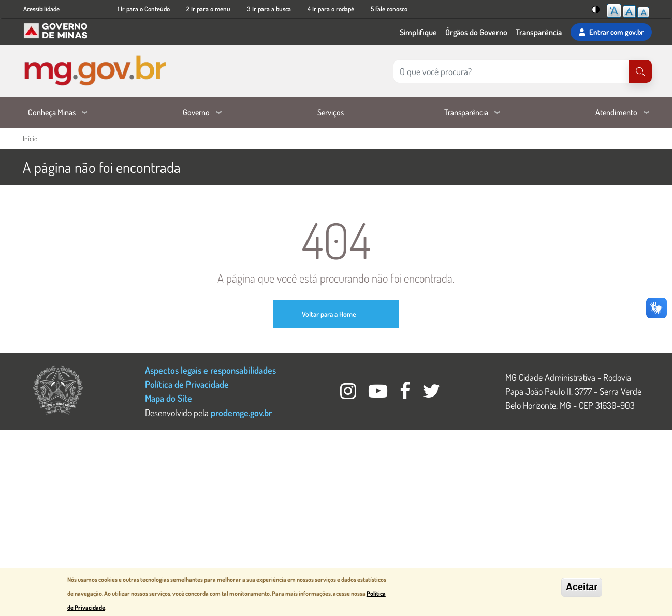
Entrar (611, 32)
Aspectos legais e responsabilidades (210, 370)
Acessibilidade (41, 9)
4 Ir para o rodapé (331, 9)
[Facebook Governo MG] (406, 394)
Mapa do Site (169, 398)
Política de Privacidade (187, 384)
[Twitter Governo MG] (432, 394)
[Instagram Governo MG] (349, 394)
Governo (196, 112)
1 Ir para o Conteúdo (144, 9)
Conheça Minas (52, 112)
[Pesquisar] (640, 71)
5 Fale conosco (389, 9)
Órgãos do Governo (476, 32)
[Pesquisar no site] (511, 71)
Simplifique (418, 32)
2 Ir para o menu (208, 9)
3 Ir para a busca (269, 9)
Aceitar (582, 587)
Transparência (539, 32)
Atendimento (616, 112)
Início (30, 138)
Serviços (331, 112)
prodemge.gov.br (241, 412)
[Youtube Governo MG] (379, 394)
